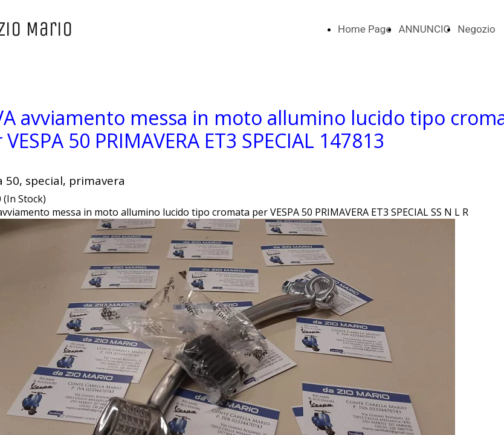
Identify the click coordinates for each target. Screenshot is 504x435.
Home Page (364, 29)
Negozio (477, 29)
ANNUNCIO (424, 29)
